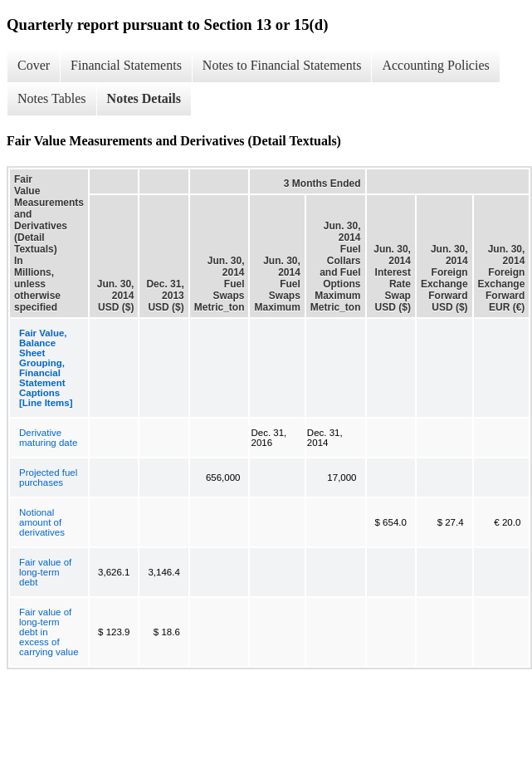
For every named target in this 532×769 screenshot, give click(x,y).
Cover (34, 65)
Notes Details (144, 98)
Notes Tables (52, 98)
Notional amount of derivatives (42, 522)
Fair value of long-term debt (45, 572)
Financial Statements (126, 65)
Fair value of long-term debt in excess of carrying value (49, 632)
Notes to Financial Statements (282, 65)
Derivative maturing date (48, 438)
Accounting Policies (435, 65)
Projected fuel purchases (48, 478)
